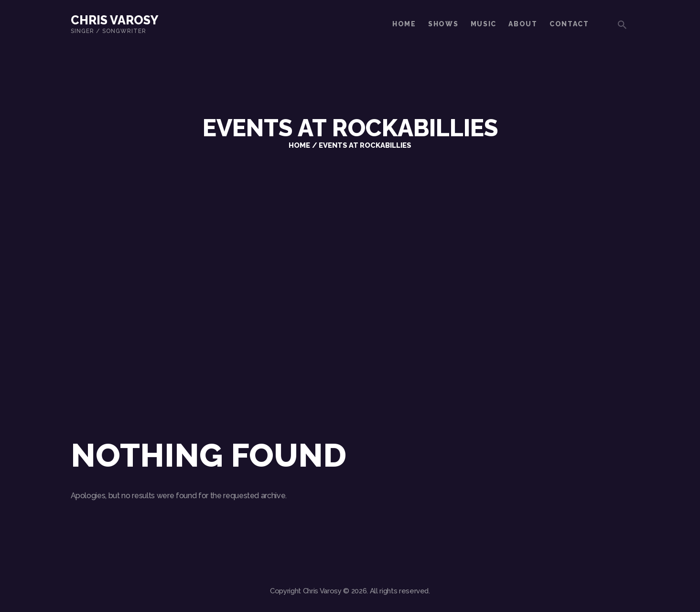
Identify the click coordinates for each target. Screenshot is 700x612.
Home (299, 145)
